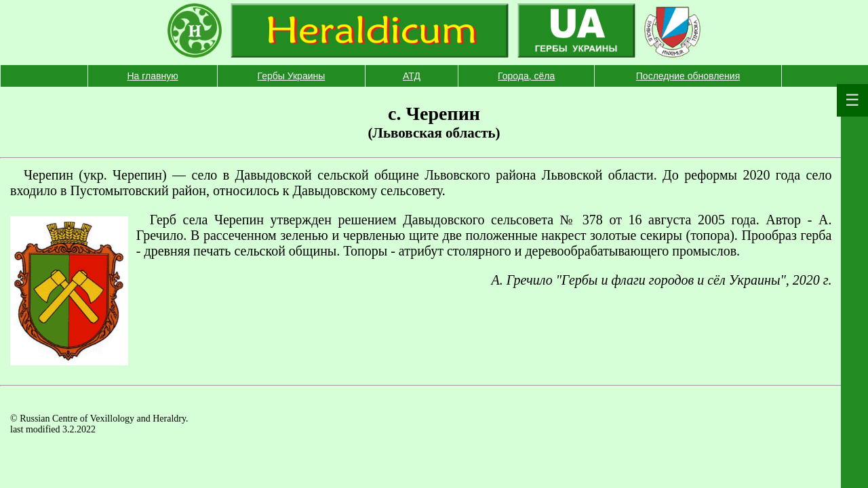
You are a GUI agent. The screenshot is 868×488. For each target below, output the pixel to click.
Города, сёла (526, 76)
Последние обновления (688, 76)
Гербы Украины (292, 76)
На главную (152, 76)
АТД (412, 76)
